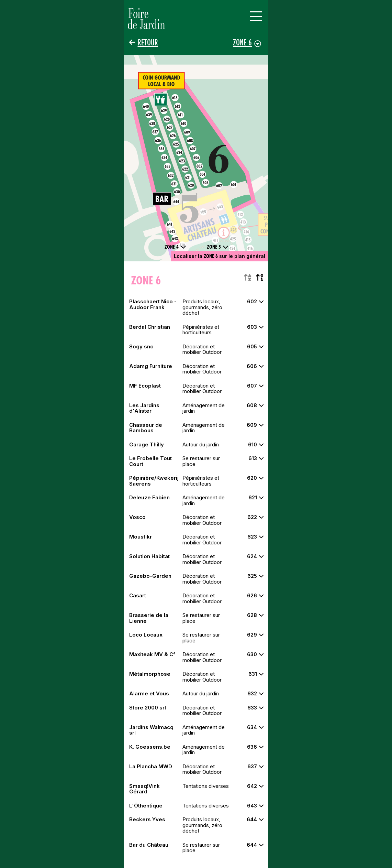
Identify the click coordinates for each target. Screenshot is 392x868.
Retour (148, 42)
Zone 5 (218, 247)
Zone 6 (242, 42)
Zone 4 (175, 247)
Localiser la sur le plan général (220, 256)
